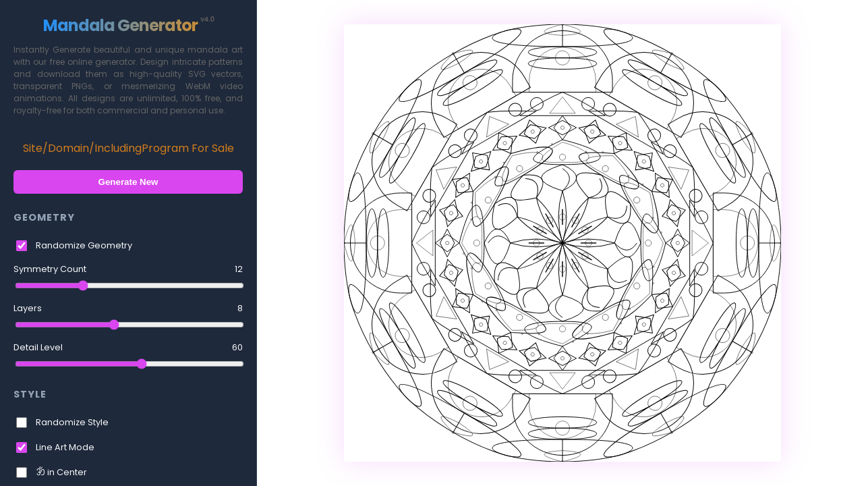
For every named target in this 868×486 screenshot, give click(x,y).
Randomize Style (72, 422)
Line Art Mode (65, 447)
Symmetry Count (128, 269)
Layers (128, 308)
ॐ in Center (61, 472)
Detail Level (128, 348)
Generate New (128, 182)
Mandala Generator (128, 25)
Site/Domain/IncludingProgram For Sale (128, 148)
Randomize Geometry (84, 245)
